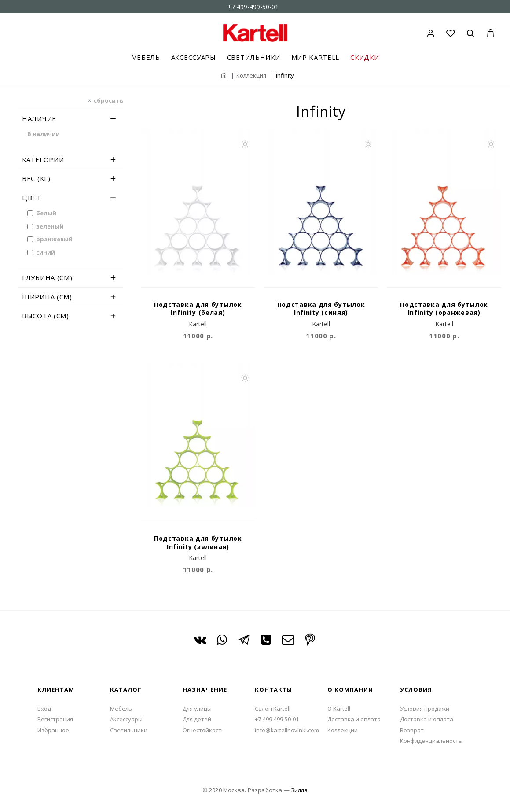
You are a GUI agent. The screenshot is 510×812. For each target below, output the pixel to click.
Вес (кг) (36, 178)
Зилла (299, 790)
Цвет (32, 198)
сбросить (108, 100)
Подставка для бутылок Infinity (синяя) (321, 309)
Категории (43, 159)
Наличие (39, 118)
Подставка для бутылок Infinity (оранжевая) (444, 309)
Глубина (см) (47, 277)
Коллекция (251, 75)
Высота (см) (46, 316)
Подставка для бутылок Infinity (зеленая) (198, 543)
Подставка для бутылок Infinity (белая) (198, 309)
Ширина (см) (47, 297)
